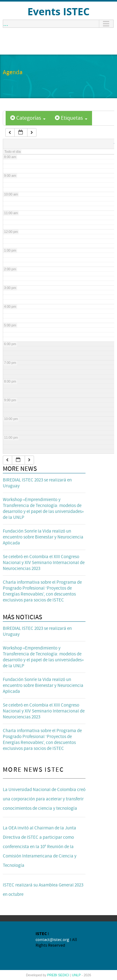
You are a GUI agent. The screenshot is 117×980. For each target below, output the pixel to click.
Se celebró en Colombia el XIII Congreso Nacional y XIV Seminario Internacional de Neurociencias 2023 (44, 563)
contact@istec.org (52, 940)
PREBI (53, 975)
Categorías (28, 118)
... (6, 24)
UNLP (77, 975)
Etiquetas (71, 118)
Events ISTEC (58, 11)
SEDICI (64, 975)
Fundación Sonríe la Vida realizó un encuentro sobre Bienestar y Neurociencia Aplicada (43, 537)
